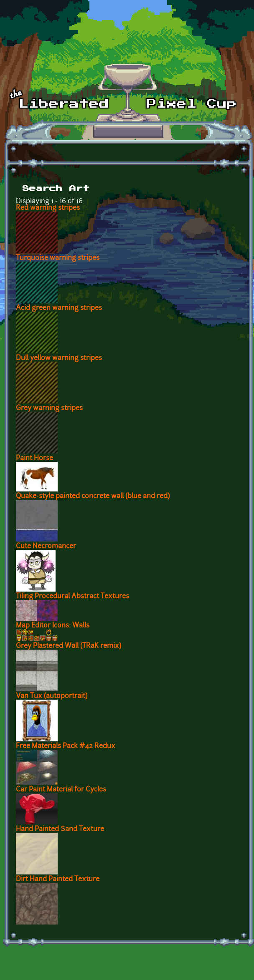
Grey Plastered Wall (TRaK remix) (69, 646)
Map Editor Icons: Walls (53, 626)
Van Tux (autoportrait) (52, 696)
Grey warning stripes (49, 408)
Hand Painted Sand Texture (60, 829)
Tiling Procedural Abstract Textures (72, 597)
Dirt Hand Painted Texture (58, 879)
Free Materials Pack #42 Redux (66, 746)
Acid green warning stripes (59, 308)
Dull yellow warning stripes (59, 358)
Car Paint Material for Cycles (61, 790)
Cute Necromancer (46, 547)
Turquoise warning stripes (58, 258)
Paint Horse (34, 459)
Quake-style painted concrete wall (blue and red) (93, 496)
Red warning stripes (48, 208)
